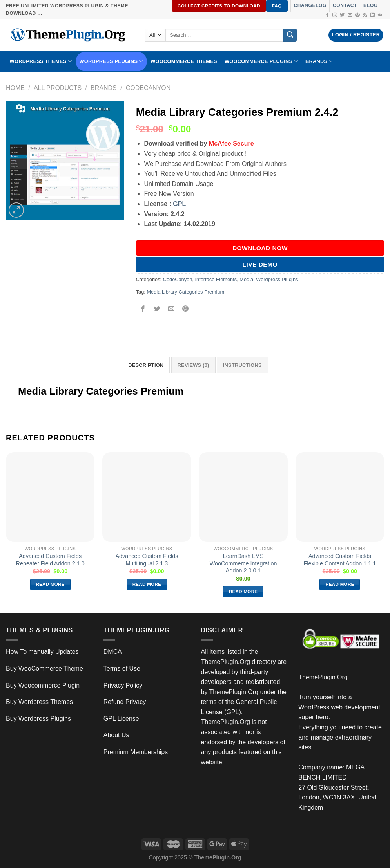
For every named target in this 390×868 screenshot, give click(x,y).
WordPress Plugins (111, 61)
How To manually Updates (42, 652)
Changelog (310, 5)
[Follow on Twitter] (342, 15)
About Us (116, 735)
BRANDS (319, 61)
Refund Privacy (125, 702)
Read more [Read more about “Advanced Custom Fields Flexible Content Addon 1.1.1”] (340, 584)
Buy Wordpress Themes (39, 702)
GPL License (121, 719)
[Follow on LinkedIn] (372, 15)
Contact (345, 5)
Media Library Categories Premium (185, 292)
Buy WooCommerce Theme (44, 669)
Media (246, 279)
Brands (104, 88)
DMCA (113, 652)
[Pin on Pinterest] (186, 309)
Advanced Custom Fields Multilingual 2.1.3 (147, 560)
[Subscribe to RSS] (365, 15)
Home (15, 88)
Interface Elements (216, 279)
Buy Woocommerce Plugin (43, 685)
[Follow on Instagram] (335, 15)
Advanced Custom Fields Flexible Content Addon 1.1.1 (340, 560)
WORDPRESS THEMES (41, 61)
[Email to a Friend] (171, 309)
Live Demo (260, 264)
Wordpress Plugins (277, 279)
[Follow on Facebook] (327, 15)
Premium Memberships (136, 752)
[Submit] (290, 35)
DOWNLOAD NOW (260, 248)
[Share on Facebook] (143, 309)
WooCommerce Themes (184, 61)
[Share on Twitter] (157, 309)
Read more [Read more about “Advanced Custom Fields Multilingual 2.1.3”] (147, 584)
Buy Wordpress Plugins (38, 719)
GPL (179, 204)
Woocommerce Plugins (261, 61)
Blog (371, 5)
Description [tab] (146, 365)
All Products (58, 88)
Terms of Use (122, 669)
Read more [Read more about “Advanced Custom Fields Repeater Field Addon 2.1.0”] (50, 584)
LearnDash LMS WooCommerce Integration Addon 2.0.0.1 (243, 563)
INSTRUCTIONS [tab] (242, 365)
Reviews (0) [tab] (193, 365)
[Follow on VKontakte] (380, 15)
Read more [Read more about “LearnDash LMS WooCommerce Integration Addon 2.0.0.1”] (243, 592)
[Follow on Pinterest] (357, 15)
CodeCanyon (148, 88)
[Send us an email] (350, 15)
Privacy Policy (123, 685)
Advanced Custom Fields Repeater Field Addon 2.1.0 (50, 560)
